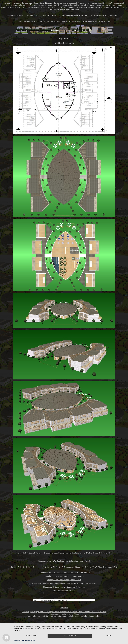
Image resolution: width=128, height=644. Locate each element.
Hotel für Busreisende (91, 22)
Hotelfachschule (105, 22)
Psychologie (100, 5)
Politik (76, 5)
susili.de (45, 616)
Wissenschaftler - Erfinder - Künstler (71, 576)
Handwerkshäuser (75, 22)
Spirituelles (42, 5)
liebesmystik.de (68, 616)
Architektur (84, 5)
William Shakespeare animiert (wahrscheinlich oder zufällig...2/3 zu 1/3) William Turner (64, 583)
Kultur (71, 5)
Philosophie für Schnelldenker (54, 587)
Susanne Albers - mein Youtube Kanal (59, 7)
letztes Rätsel (74, 9)
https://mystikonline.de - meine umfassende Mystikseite (66, 3)
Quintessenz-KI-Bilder (72, 15)
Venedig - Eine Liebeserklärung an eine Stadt (64, 580)
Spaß (92, 5)
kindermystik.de (81, 616)
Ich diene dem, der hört (96, 3)
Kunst (50, 5)
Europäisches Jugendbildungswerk (56, 22)
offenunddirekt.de (95, 616)
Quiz (93, 7)
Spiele (108, 5)
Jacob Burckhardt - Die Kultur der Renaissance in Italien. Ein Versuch (64, 573)
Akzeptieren (70, 636)
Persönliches (34, 7)
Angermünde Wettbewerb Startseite (30, 22)
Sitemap (25, 7)
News (42, 3)
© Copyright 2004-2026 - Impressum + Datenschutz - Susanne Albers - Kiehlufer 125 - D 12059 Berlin (68, 612)
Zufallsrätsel (53, 9)
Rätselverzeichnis (103, 7)
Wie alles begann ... (118, 7)
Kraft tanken (32, 5)
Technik (56, 5)
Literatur (64, 5)
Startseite (7, 3)
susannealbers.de (34, 616)
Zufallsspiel (64, 9)
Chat (88, 7)
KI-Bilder (46, 15)
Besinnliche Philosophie (76, 587)
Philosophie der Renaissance (64, 591)
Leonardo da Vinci (50, 576)
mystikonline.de (55, 616)
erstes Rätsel (80, 7)
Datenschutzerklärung (30, 3)
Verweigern (31, 636)
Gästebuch (16, 7)
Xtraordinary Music (105, 15)
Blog (42, 7)
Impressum (16, 3)
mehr (109, 636)
